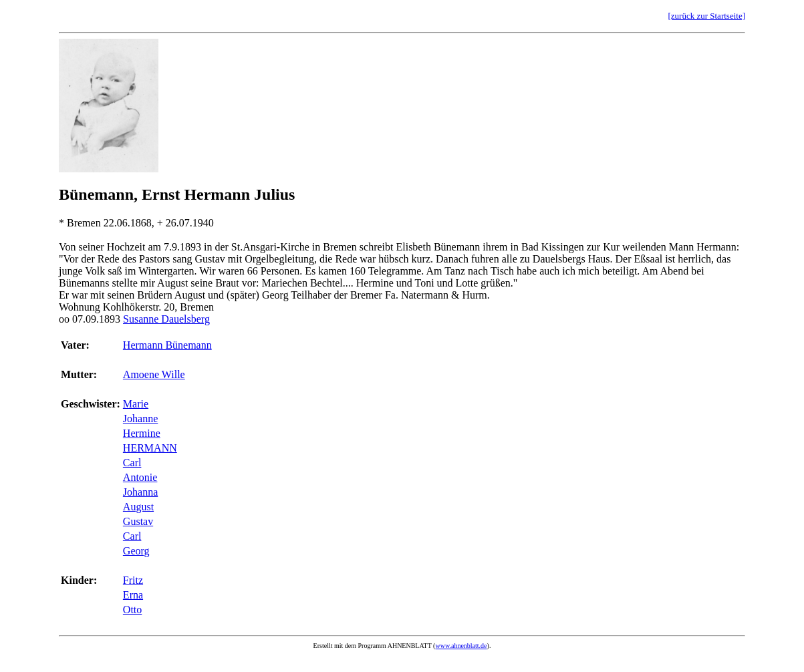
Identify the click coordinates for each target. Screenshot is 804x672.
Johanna (140, 492)
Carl (132, 463)
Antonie (140, 477)
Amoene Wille (154, 374)
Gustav (138, 521)
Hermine (142, 433)
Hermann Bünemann (167, 345)
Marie (136, 404)
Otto (132, 610)
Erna (133, 595)
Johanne (140, 418)
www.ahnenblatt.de (461, 646)
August (138, 507)
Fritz (133, 580)
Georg (136, 551)
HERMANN (150, 448)
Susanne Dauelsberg (166, 319)
